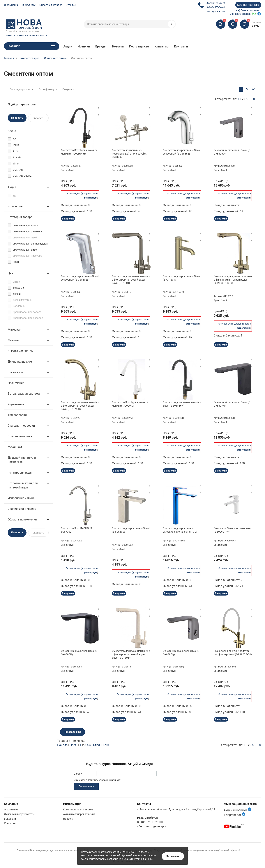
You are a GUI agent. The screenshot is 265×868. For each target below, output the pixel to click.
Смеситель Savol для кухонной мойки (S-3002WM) (130, 404)
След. (97, 745)
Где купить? (29, 5)
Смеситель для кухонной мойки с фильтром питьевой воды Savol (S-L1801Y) (131, 654)
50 (248, 99)
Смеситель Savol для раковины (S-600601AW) (232, 530)
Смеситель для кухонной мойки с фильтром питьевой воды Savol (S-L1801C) (233, 279)
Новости (118, 46)
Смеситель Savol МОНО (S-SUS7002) (77, 530)
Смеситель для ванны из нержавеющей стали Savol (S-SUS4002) (130, 153)
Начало (62, 745)
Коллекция (15, 206)
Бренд (12, 131)
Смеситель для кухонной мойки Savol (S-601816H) (182, 404)
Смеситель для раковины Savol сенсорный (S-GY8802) (80, 278)
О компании (11, 5)
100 (252, 99)
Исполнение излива (21, 498)
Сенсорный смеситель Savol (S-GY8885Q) (181, 653)
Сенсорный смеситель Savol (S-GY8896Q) (232, 152)
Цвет (11, 273)
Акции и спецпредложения (79, 814)
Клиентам (162, 46)
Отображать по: (235, 99)
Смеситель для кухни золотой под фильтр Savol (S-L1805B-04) (233, 653)
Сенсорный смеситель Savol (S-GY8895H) (79, 653)
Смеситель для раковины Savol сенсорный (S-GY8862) (182, 152)
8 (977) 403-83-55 (216, 11)
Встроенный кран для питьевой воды (23, 485)
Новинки (84, 46)
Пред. (74, 745)
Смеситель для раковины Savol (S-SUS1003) (131, 530)
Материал (15, 330)
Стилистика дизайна (22, 509)
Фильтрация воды (20, 473)
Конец (107, 745)
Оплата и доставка (51, 5)
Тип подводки (17, 415)
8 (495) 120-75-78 (216, 3)
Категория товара (20, 217)
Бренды (101, 46)
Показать (17, 118)
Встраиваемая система (24, 394)
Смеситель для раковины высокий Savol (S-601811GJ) (180, 530)
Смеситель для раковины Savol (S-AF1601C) (182, 278)
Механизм (15, 447)
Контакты (181, 46)
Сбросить (38, 118)
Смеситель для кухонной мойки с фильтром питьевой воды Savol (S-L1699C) (80, 405)
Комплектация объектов (78, 809)
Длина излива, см (20, 362)
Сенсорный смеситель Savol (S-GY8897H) (232, 404)
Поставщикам (139, 46)
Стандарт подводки (21, 426)
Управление (16, 404)
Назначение (16, 383)
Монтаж (13, 340)
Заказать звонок (240, 14)
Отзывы (71, 5)
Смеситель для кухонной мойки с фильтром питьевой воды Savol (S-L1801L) (131, 279)
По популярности (20, 89)
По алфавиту (46, 89)
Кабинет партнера (248, 5)
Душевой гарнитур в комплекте (22, 460)
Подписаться (86, 786)
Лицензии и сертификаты (19, 814)
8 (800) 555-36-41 (216, 7)
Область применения (22, 519)
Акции (68, 46)
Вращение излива (20, 436)
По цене (67, 89)
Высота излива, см (21, 351)
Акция (12, 187)
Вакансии (10, 819)
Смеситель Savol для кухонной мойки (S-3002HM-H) (79, 152)
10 (239, 99)
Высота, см (15, 372)
